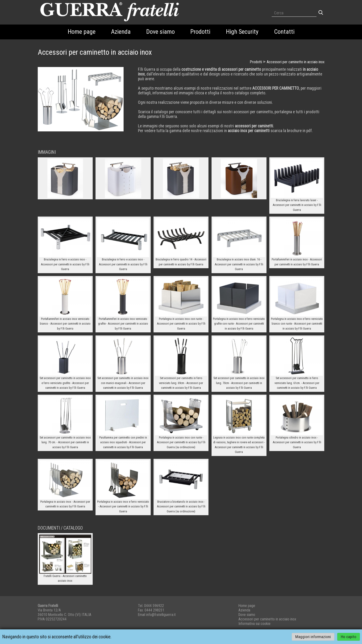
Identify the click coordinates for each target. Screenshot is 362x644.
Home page (82, 32)
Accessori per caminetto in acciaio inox (296, 62)
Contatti (284, 32)
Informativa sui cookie (254, 624)
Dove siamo (160, 32)
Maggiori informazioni (313, 637)
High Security (242, 32)
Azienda (121, 32)
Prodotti (200, 32)
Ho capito (349, 637)
